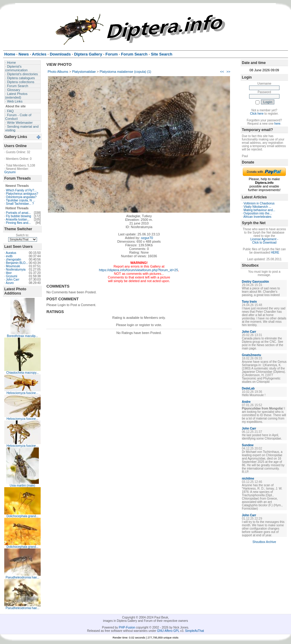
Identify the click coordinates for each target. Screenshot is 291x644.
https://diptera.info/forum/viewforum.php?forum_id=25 (139, 270)
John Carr (13, 280)
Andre (246, 402)
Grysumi (10, 172)
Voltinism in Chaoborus (259, 203)
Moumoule (13, 266)
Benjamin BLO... (17, 263)
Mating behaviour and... (260, 210)
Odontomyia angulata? (21, 197)
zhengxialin (14, 260)
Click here (257, 114)
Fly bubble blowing (19, 216)
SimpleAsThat (195, 631)
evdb (9, 256)
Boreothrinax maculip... (22, 336)
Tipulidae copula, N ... (20, 200)
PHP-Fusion (127, 627)
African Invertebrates (257, 217)
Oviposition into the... (258, 213)
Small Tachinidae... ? (20, 204)
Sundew (248, 445)
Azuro (10, 283)
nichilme (248, 479)
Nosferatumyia (16, 270)
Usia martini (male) (22, 486)
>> (228, 72)
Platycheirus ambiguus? (22, 194)
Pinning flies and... (19, 223)
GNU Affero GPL (168, 631)
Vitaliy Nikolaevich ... (258, 207)
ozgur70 (147, 238)
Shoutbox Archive (264, 542)
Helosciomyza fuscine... (22, 393)
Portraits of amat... (19, 213)
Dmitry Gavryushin (255, 282)
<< (222, 72)
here (277, 124)
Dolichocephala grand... (22, 516)
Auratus (11, 253)
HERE (275, 253)
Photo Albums (58, 72)
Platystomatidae (84, 72)
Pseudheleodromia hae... (22, 577)
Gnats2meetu (251, 355)
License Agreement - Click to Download (264, 241)
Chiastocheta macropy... (22, 373)
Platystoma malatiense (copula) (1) (125, 72)
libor (9, 273)
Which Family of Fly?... (21, 190)
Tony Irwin (249, 302)
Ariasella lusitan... (18, 219)
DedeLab (248, 388)
